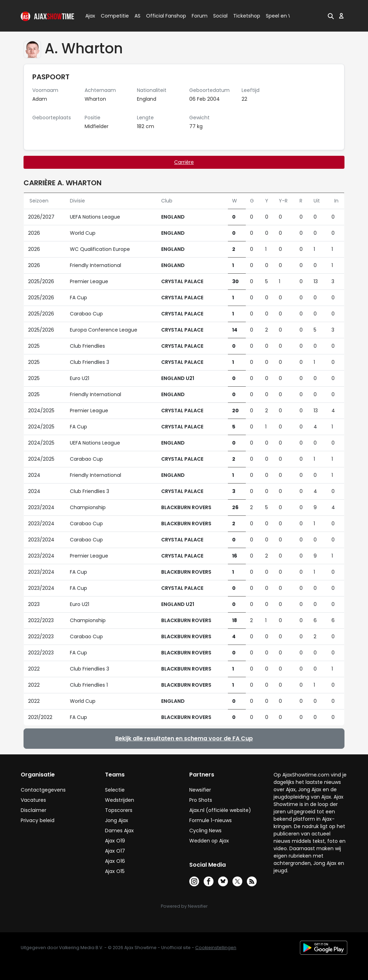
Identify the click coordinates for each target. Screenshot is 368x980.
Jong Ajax (117, 820)
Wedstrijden (120, 800)
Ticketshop (247, 16)
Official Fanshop (162, 16)
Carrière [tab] (184, 162)
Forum (200, 16)
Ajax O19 (115, 841)
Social (219, 16)
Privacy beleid (38, 820)
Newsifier (200, 790)
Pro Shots (201, 800)
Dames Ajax (119, 831)
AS (137, 16)
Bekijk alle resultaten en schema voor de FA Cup (184, 738)
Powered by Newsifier (184, 906)
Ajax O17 (115, 851)
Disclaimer (34, 810)
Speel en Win (282, 16)
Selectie (115, 790)
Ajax (90, 16)
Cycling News (205, 831)
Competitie (112, 16)
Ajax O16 (115, 861)
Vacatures (33, 800)
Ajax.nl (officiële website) (220, 810)
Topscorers (119, 810)
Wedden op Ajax (209, 841)
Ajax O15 (115, 871)
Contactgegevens (43, 790)
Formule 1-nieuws (211, 820)
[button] (331, 16)
